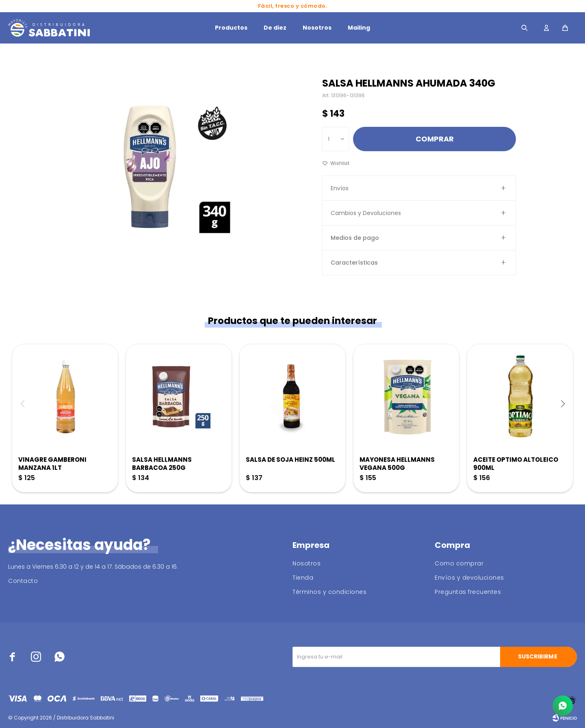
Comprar (435, 139)
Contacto (23, 581)
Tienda (303, 578)
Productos (231, 28)
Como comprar (459, 563)
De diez (275, 28)
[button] (563, 404)
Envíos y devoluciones (469, 578)
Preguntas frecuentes (468, 592)
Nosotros (317, 28)
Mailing (359, 28)
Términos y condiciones (329, 592)
